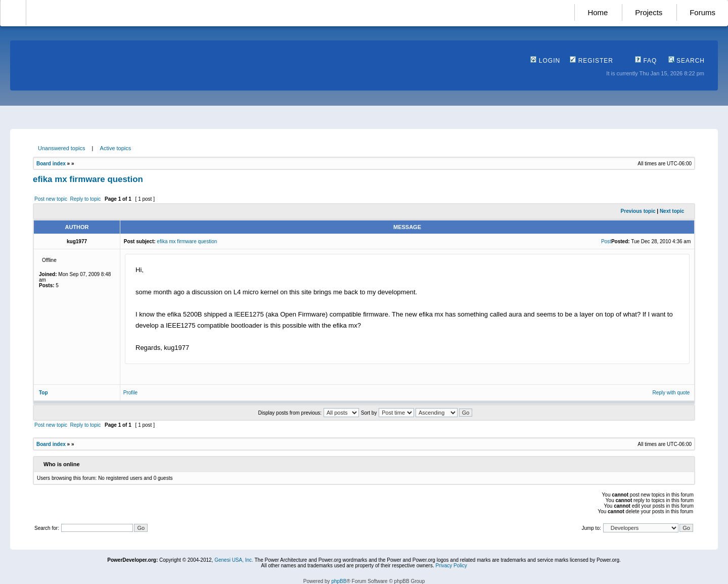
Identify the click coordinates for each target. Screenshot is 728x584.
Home (598, 12)
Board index (51, 164)
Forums (702, 12)
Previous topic (638, 211)
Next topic (672, 211)
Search (687, 61)
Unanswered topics (62, 148)
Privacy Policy (451, 566)
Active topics (116, 148)
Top (43, 393)
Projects (649, 12)
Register (591, 61)
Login (545, 61)
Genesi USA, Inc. (234, 560)
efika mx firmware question (88, 179)
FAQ (646, 61)
